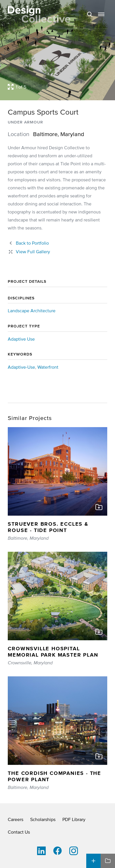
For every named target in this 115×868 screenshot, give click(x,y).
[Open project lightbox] (57, 87)
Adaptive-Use (21, 367)
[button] (101, 14)
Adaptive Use (21, 339)
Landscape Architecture (32, 311)
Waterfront (48, 367)
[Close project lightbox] (29, 252)
